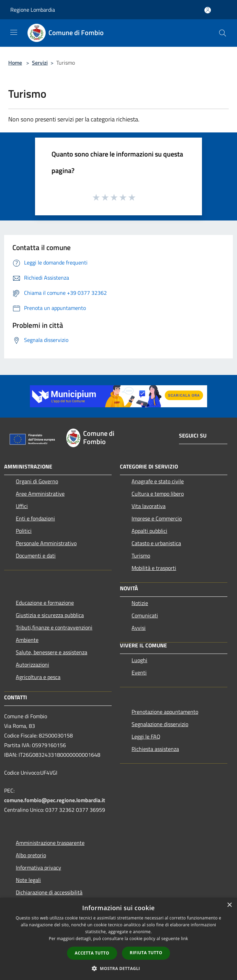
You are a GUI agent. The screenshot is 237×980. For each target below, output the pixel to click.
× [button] (229, 905)
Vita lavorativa (149, 506)
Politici (24, 531)
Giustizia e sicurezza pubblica (50, 615)
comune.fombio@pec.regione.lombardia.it (55, 800)
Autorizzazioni (32, 665)
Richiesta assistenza (155, 749)
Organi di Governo (37, 481)
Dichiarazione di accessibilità (49, 892)
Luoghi (139, 660)
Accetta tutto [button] (92, 953)
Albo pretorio (31, 855)
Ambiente (27, 640)
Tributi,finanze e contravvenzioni (54, 627)
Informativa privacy (38, 868)
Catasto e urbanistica (156, 543)
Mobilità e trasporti (154, 568)
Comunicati (145, 615)
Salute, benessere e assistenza (52, 652)
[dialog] (118, 939)
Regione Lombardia (33, 10)
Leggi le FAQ (146, 736)
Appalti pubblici (149, 531)
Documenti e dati (36, 556)
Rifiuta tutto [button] (146, 953)
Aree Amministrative (40, 494)
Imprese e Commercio (157, 518)
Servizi (40, 63)
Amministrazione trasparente (50, 843)
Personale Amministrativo (46, 543)
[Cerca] (223, 33)
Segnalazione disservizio (160, 724)
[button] (118, 968)
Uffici (22, 506)
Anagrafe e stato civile (158, 481)
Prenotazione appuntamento (165, 712)
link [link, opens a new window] (185, 939)
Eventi (139, 672)
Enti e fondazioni (35, 518)
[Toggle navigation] (14, 32)
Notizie (140, 603)
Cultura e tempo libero (158, 494)
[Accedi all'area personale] (208, 10)
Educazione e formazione (45, 603)
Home (15, 63)
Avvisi (139, 628)
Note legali (28, 880)
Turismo (141, 556)
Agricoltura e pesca (38, 677)
